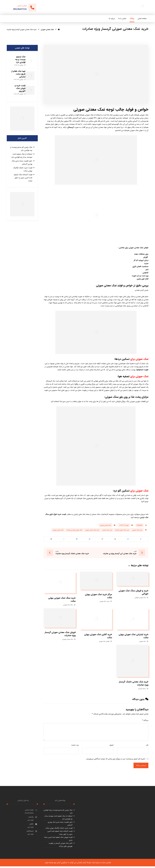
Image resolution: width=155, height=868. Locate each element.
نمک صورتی (142, 643)
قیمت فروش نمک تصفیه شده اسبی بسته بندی (58, 840)
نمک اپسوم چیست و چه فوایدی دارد (18, 59)
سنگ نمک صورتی (68, 606)
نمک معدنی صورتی (136, 248)
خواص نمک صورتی (104, 643)
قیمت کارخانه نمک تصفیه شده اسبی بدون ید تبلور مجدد (23, 175)
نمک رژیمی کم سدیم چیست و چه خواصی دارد (21, 146)
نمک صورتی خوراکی (140, 599)
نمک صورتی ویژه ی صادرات (74, 530)
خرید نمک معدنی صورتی (92, 530)
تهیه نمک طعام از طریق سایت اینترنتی (17, 73)
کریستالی (70, 127)
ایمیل (111, 746)
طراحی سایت (106, 864)
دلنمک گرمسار (142, 690)
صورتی (109, 397)
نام (147, 746)
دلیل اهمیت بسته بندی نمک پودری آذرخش (22, 159)
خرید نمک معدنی (107, 530)
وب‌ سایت (75, 746)
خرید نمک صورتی (137, 530)
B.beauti (140, 525)
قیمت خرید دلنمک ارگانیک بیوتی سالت (23, 166)
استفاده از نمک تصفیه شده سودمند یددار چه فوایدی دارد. (21, 152)
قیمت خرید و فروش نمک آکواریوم (18, 86)
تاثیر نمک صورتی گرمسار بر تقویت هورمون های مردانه (61, 846)
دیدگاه (145, 722)
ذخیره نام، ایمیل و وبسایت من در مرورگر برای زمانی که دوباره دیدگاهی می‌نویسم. (116, 760)
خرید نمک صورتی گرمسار (122, 530)
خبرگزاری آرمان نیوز (60, 864)
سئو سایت (95, 864)
